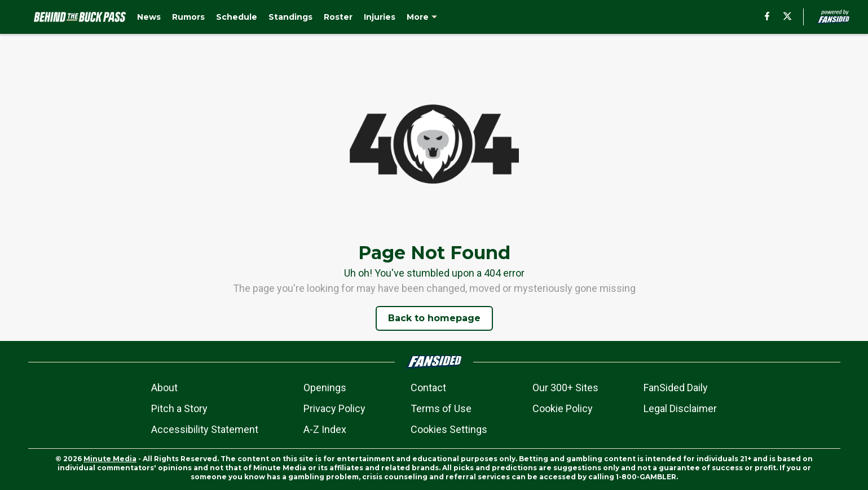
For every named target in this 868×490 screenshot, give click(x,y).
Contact (428, 388)
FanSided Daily (676, 388)
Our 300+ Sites (565, 388)
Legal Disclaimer (680, 408)
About (164, 388)
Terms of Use (441, 408)
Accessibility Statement (205, 429)
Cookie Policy (563, 408)
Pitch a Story (179, 408)
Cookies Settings (449, 429)
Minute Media (110, 459)
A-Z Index (325, 429)
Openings (325, 388)
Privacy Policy (334, 408)
